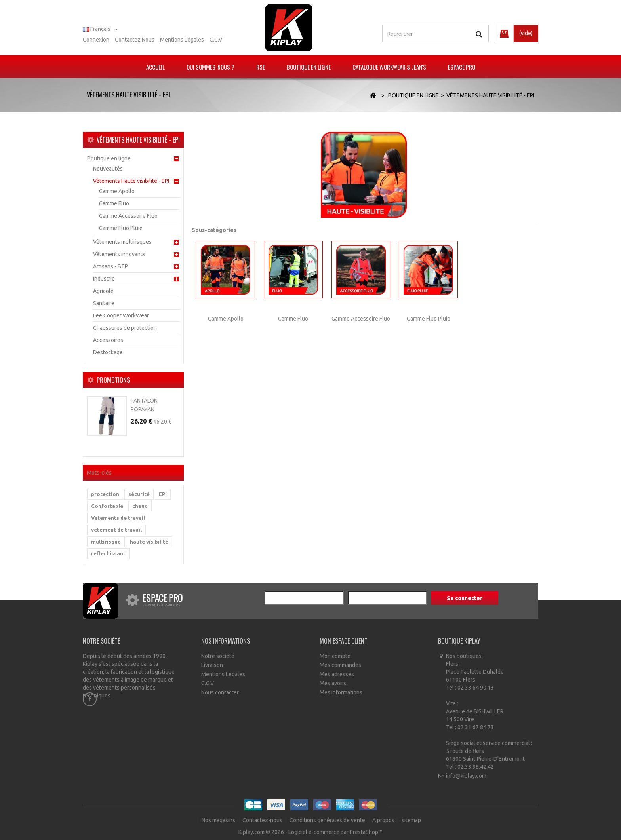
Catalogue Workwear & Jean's (389, 67)
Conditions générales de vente (328, 820)
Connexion (96, 40)
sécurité (139, 494)
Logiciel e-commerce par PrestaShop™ (335, 832)
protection (105, 494)
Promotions (113, 380)
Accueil (155, 67)
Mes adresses (337, 674)
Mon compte (335, 656)
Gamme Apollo (117, 191)
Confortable (107, 506)
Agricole (103, 291)
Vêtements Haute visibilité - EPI (131, 181)
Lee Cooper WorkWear (121, 315)
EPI (163, 494)
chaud (140, 506)
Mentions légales (182, 40)
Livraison (212, 665)
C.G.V (216, 40)
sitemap (411, 820)
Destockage (108, 352)
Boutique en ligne (309, 67)
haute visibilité (149, 542)
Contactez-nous (263, 820)
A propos (384, 820)
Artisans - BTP (110, 266)
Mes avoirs (333, 683)
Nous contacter (220, 692)
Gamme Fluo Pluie (121, 228)
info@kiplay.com (466, 776)
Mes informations (341, 692)
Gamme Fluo (114, 203)
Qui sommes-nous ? (210, 67)
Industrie (104, 279)
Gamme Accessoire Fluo (128, 216)
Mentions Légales (223, 674)
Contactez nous (135, 40)
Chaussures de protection (125, 328)
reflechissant (108, 553)
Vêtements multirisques (122, 242)
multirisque (106, 542)
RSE (261, 67)
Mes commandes (340, 665)
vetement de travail (116, 530)
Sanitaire (104, 303)
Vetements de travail (118, 518)
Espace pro (462, 67)
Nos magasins (219, 820)
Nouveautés (108, 169)
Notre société (218, 656)
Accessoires (108, 340)
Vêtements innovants (119, 254)
